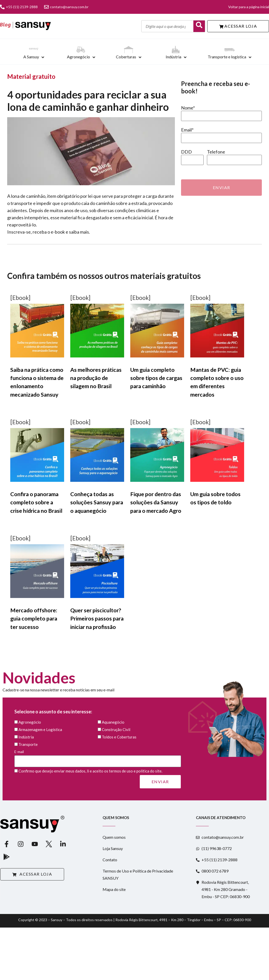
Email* (187, 130)
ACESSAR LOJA (238, 26)
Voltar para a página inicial (249, 7)
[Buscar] (199, 26)
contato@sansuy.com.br (66, 7)
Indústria (173, 57)
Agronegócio (78, 57)
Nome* (188, 108)
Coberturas (126, 57)
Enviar (222, 187)
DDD (186, 152)
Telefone (216, 152)
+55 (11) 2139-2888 (19, 7)
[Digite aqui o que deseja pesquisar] (167, 26)
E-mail (98, 756)
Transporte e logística (227, 57)
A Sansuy (31, 57)
